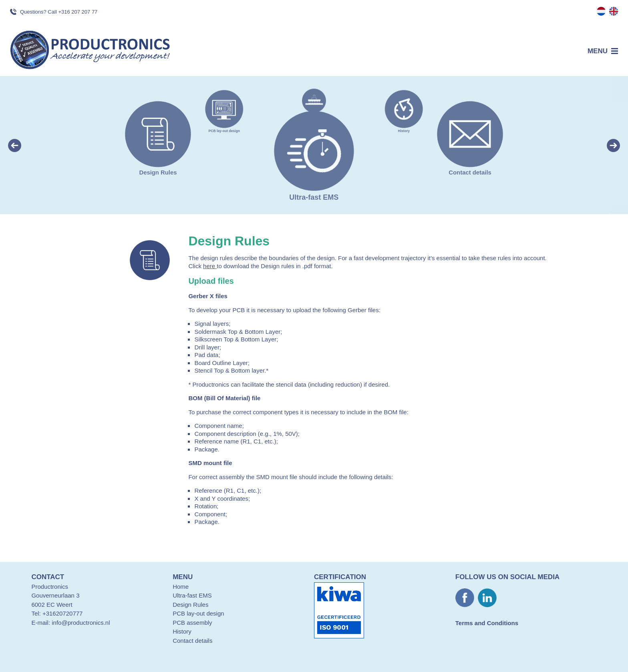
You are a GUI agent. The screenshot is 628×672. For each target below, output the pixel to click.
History (404, 129)
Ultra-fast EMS (192, 595)
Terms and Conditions (487, 623)
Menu (598, 51)
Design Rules (158, 169)
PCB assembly (192, 623)
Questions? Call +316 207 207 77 (59, 12)
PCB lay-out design (224, 129)
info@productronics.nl (81, 623)
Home (181, 587)
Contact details (470, 169)
